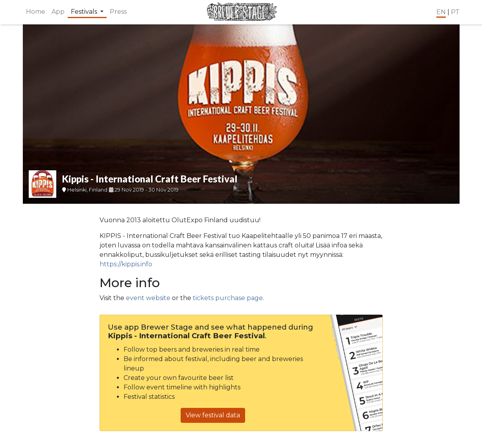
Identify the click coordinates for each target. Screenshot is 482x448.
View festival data (213, 415)
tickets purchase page (228, 298)
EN (441, 12)
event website (148, 298)
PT (455, 12)
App (58, 12)
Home (36, 12)
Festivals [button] (85, 12)
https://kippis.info (126, 264)
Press (118, 12)
